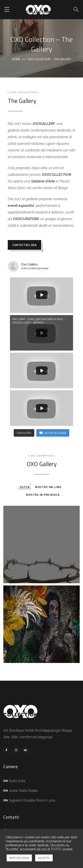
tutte (25, 487)
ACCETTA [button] (44, 858)
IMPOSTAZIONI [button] (19, 858)
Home (16, 59)
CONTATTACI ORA (24, 245)
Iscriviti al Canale (53, 433)
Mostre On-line (48, 487)
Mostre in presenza (43, 495)
